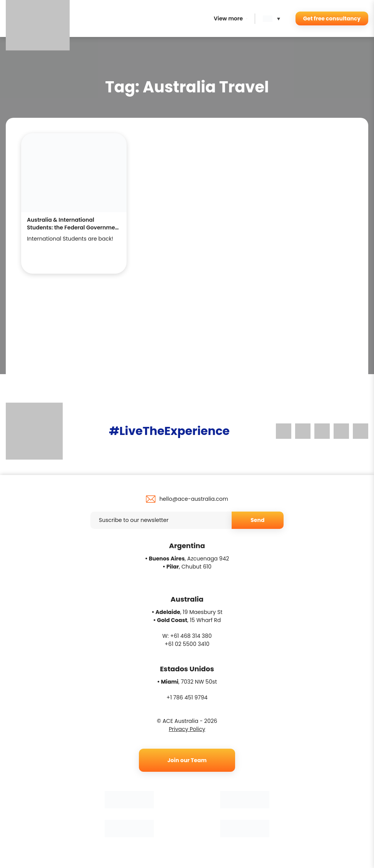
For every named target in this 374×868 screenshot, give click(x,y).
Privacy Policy (187, 729)
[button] (273, 19)
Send (257, 520)
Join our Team (187, 760)
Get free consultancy (332, 18)
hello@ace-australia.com (194, 499)
